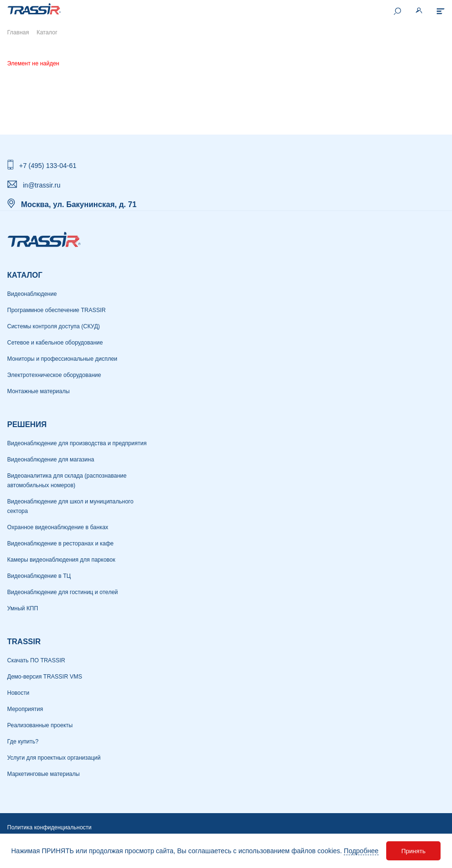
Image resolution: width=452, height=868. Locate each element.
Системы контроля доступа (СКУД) (54, 326)
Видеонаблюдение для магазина (51, 460)
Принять (414, 851)
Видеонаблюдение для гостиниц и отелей (62, 592)
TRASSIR (24, 642)
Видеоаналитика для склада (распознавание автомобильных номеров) (67, 481)
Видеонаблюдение (32, 294)
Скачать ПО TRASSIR (36, 660)
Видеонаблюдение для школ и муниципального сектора (70, 506)
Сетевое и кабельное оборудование (55, 343)
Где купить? (23, 742)
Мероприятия (25, 709)
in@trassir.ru (42, 185)
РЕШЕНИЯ (27, 424)
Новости (18, 693)
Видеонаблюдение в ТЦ (39, 576)
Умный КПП (23, 608)
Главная (18, 32)
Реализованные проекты (40, 725)
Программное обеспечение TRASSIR (56, 310)
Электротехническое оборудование (54, 375)
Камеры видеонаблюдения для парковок (61, 560)
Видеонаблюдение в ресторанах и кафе (60, 544)
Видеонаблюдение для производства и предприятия (77, 443)
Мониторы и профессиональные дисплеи (62, 359)
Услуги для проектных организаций (54, 758)
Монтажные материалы (38, 391)
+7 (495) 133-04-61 (48, 166)
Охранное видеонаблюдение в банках (58, 527)
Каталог (25, 275)
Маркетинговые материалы (43, 774)
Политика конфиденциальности (49, 827)
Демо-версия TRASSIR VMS (45, 677)
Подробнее (361, 851)
